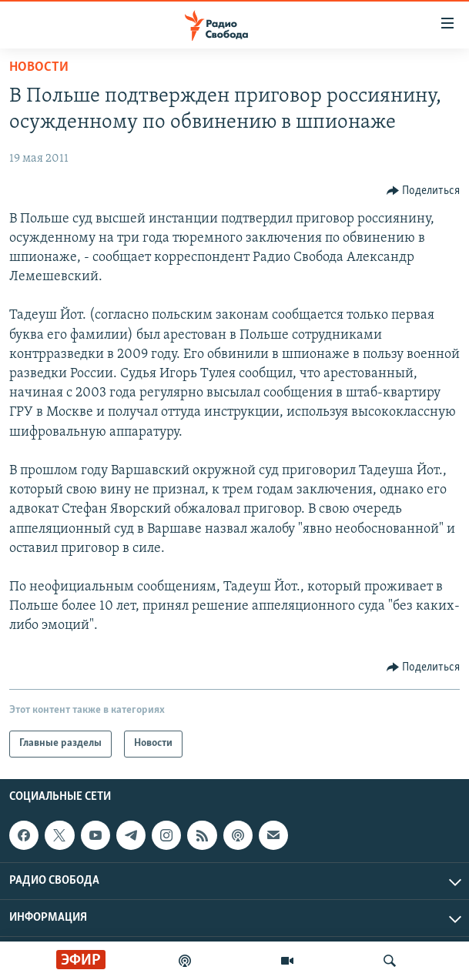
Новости (39, 67)
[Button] (424, 191)
